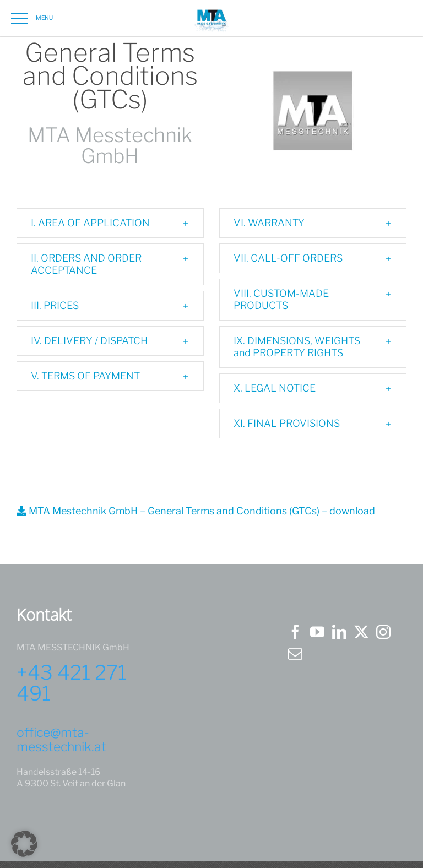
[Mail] (295, 654)
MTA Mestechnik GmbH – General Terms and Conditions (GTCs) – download (196, 511)
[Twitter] (361, 632)
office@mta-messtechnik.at (61, 739)
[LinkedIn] (339, 632)
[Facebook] (295, 632)
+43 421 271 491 (72, 683)
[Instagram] (383, 632)
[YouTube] (317, 632)
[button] (110, 223)
